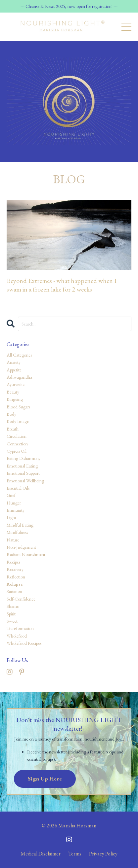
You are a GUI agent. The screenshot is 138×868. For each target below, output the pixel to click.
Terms (75, 854)
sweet (12, 621)
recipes (13, 562)
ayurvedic (16, 384)
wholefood (17, 636)
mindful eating (20, 525)
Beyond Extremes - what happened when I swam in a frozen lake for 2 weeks (62, 285)
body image (18, 421)
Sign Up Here (45, 779)
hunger (14, 503)
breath (13, 429)
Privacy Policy (103, 854)
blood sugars (18, 407)
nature (13, 540)
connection (17, 444)
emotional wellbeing (25, 481)
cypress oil (17, 451)
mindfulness (17, 532)
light (11, 517)
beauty (13, 392)
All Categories (19, 355)
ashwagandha (19, 377)
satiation (14, 591)
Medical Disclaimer (41, 854)
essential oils (18, 488)
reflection (16, 577)
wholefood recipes (24, 643)
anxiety (14, 362)
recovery (15, 569)
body (11, 414)
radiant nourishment (26, 554)
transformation (20, 628)
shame (13, 606)
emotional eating (22, 466)
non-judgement (21, 547)
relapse (15, 584)
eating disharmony (23, 458)
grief (11, 495)
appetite (14, 370)
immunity (16, 510)
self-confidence (21, 599)
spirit (11, 614)
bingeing (15, 399)
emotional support (23, 473)
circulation (17, 436)
